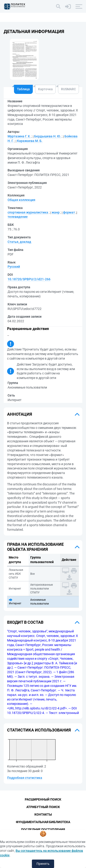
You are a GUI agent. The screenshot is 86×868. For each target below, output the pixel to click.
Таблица (23, 89)
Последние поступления (43, 829)
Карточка (45, 89)
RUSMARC (68, 89)
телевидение (18, 217)
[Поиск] (58, 6)
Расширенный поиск (43, 799)
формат (69, 212)
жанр (56, 212)
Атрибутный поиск (43, 807)
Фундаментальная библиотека (43, 822)
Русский (14, 267)
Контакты (43, 814)
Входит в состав (25, 622)
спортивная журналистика (28, 212)
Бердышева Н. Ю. (48, 136)
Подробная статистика (25, 778)
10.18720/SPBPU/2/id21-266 (29, 279)
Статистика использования (39, 730)
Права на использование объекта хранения (35, 547)
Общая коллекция (21, 200)
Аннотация (20, 414)
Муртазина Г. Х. (19, 136)
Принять (43, 864)
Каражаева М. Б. (30, 141)
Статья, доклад (19, 242)
